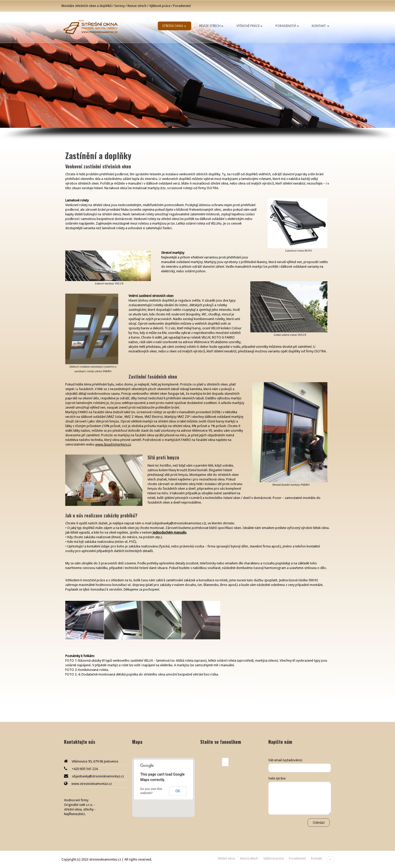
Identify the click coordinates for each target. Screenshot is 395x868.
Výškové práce (250, 26)
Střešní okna (175, 26)
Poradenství (288, 26)
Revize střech (212, 26)
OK (178, 791)
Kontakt (322, 26)
